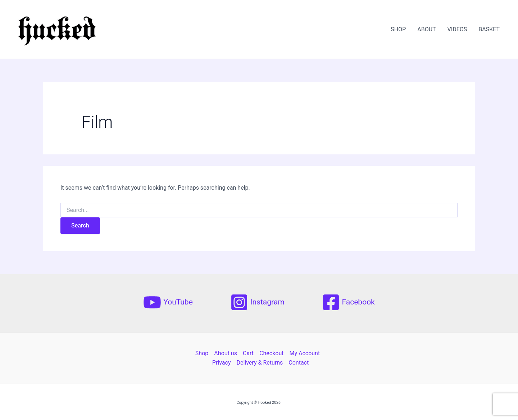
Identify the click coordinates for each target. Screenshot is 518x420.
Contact (299, 363)
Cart (248, 353)
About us (226, 353)
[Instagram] (257, 302)
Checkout (271, 353)
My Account (305, 353)
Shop (202, 353)
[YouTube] (168, 302)
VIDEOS (457, 29)
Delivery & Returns (260, 363)
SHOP (398, 29)
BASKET (489, 29)
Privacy (222, 363)
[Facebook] (348, 302)
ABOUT (426, 29)
